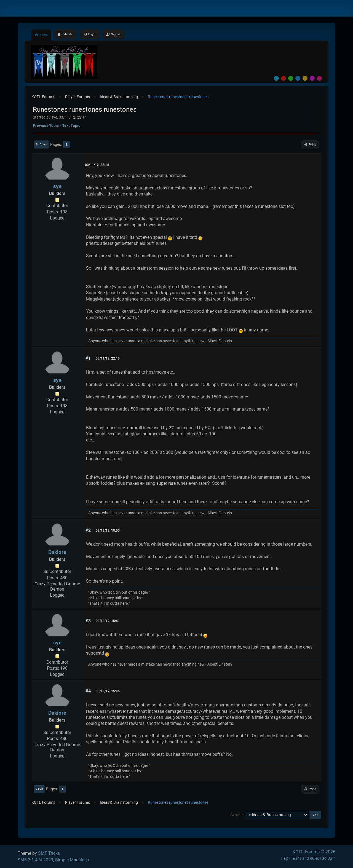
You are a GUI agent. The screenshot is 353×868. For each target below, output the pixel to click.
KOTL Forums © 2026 (314, 852)
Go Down (41, 144)
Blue (298, 78)
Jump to (236, 815)
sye (57, 186)
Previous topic (46, 125)
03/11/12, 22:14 (97, 165)
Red (284, 78)
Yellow (305, 78)
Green (291, 78)
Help (285, 858)
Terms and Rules (305, 858)
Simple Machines (72, 860)
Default (276, 78)
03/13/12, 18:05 (108, 531)
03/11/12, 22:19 (108, 358)
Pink (319, 78)
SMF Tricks (49, 853)
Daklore (57, 552)
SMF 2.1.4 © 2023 (35, 860)
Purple (312, 78)
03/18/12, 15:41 (108, 621)
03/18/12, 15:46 (108, 691)
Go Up (39, 789)
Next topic (71, 125)
